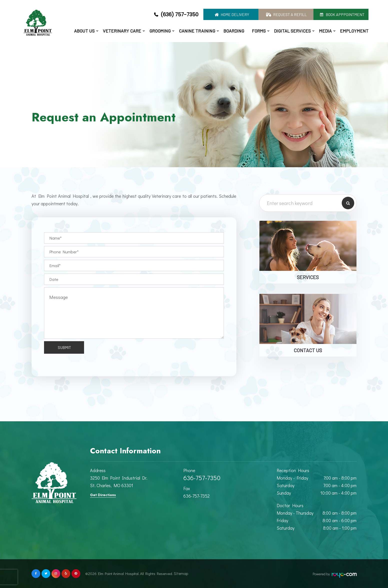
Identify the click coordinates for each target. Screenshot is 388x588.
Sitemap (179, 573)
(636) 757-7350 (179, 15)
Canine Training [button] (197, 31)
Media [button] (325, 31)
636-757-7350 (202, 478)
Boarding (234, 31)
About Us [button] (84, 31)
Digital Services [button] (292, 31)
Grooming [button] (160, 31)
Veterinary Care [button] (122, 31)
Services (308, 277)
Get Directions (103, 495)
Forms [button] (259, 31)
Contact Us (308, 350)
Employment (354, 31)
